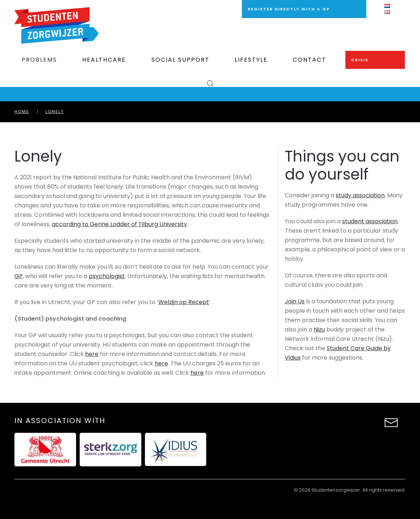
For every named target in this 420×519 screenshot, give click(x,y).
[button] (210, 83)
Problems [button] (39, 60)
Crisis (360, 60)
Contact (310, 60)
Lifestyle (251, 60)
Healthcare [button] (104, 60)
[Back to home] (57, 25)
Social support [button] (180, 60)
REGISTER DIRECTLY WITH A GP (289, 9)
